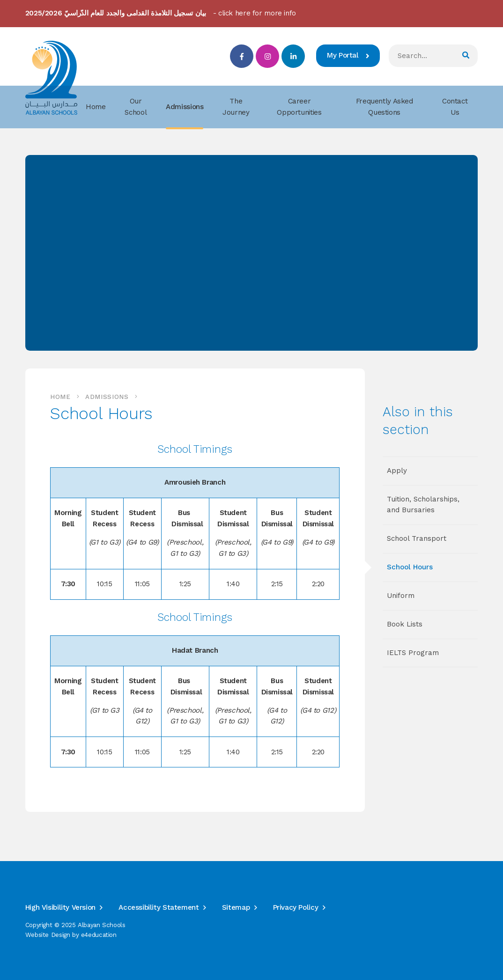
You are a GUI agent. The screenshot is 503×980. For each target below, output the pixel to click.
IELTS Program (413, 653)
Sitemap (236, 907)
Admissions (107, 397)
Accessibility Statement (159, 907)
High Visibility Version (60, 907)
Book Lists (405, 624)
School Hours (410, 567)
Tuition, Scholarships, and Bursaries (423, 505)
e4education (99, 935)
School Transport (417, 538)
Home (60, 397)
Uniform (401, 596)
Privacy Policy (296, 907)
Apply (397, 471)
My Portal (348, 55)
